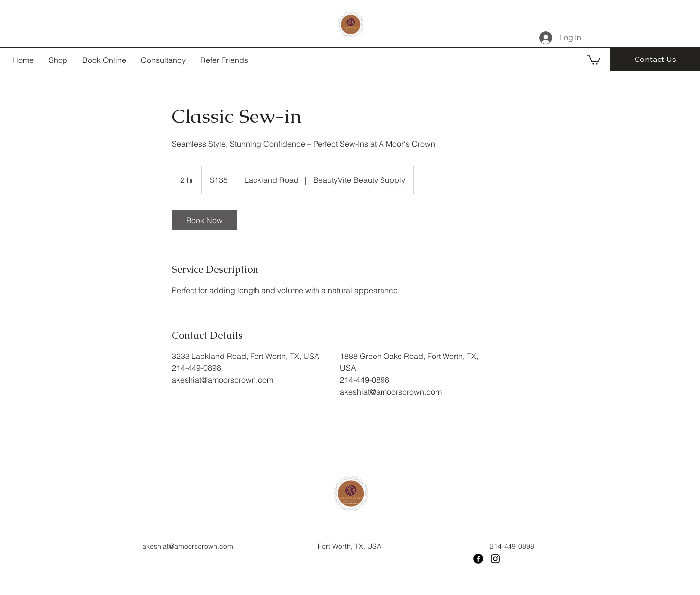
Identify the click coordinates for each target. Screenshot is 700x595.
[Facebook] (478, 559)
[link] (204, 220)
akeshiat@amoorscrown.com (188, 546)
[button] (594, 59)
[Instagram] (495, 559)
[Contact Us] (655, 59)
